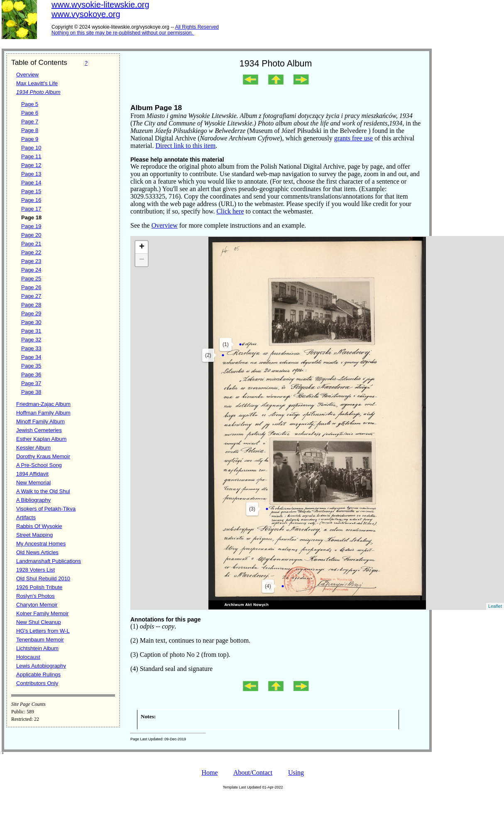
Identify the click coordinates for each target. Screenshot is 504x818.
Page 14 (31, 183)
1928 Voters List (35, 570)
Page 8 (30, 130)
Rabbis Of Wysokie (39, 526)
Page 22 (31, 252)
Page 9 (30, 139)
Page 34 (31, 357)
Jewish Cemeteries (39, 430)
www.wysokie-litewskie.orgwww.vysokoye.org (100, 9)
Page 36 (31, 375)
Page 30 (31, 322)
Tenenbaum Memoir (40, 640)
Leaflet (495, 606)
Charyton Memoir (37, 605)
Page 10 (31, 148)
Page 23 (31, 261)
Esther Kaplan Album (41, 439)
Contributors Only (37, 683)
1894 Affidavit (32, 474)
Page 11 (31, 156)
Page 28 (31, 305)
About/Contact (253, 773)
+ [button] (142, 247)
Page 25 (31, 279)
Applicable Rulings (38, 674)
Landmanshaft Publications (49, 561)
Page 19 (31, 226)
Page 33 (31, 348)
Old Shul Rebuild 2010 (43, 578)
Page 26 (31, 287)
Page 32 (31, 340)
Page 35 (31, 366)
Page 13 (31, 174)
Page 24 (31, 270)
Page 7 (30, 122)
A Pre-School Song (39, 465)
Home (209, 773)
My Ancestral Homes (41, 544)
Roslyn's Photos (35, 596)
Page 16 (31, 200)
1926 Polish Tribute (39, 587)
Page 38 (31, 392)
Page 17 (31, 209)
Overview (27, 75)
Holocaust (28, 657)
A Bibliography (33, 500)
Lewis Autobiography (41, 666)
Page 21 (31, 244)
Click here (230, 211)
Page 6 (30, 113)
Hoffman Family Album (43, 413)
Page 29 (31, 313)
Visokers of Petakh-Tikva (46, 509)
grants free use (354, 138)
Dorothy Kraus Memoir (43, 456)
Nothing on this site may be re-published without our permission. (122, 33)
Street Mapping (34, 535)
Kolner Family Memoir (42, 613)
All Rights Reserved (197, 27)
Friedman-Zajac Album (43, 404)
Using (296, 773)
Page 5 (30, 104)
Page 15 (31, 191)
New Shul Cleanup (39, 622)
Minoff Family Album (40, 421)
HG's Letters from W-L (43, 631)
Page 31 (31, 331)
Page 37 (31, 383)
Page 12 (31, 165)
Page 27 (31, 296)
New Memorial (33, 483)
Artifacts (26, 517)
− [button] (142, 260)
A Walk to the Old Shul (43, 491)
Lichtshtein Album (37, 648)
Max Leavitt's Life (37, 83)
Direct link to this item (185, 146)
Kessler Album (33, 448)
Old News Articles (37, 552)
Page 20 (31, 235)
